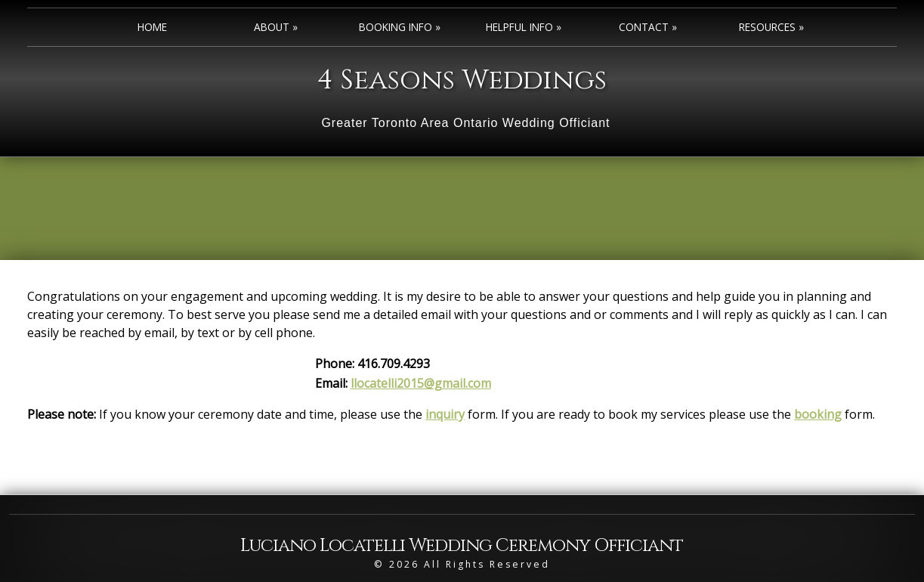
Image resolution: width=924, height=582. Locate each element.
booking (818, 414)
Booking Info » (400, 27)
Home (152, 27)
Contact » (648, 27)
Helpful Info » (524, 27)
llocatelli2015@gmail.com (421, 383)
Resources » (771, 27)
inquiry (445, 414)
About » (276, 27)
